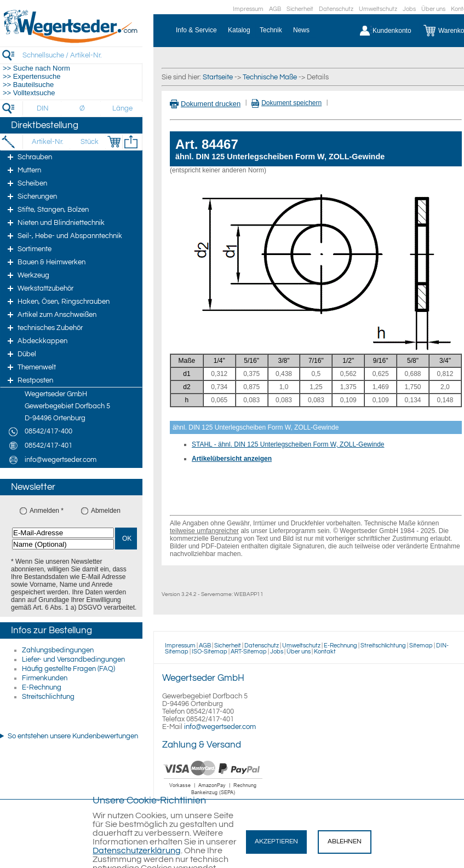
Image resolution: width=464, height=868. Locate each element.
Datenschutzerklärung (137, 850)
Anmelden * (47, 511)
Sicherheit (300, 9)
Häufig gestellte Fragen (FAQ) (68, 669)
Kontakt (325, 652)
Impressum (248, 9)
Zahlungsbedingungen (58, 650)
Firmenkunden (45, 678)
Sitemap (421, 646)
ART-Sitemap (249, 652)
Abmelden (106, 511)
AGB (275, 9)
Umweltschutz (378, 9)
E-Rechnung (42, 687)
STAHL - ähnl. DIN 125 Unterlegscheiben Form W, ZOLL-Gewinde (288, 444)
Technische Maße (270, 77)
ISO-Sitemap (210, 652)
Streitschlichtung (48, 697)
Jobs (409, 9)
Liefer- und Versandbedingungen (73, 659)
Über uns (433, 9)
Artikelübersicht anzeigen (232, 459)
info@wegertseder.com (220, 727)
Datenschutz (336, 9)
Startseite (218, 77)
